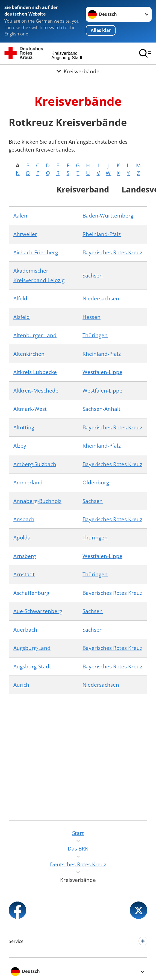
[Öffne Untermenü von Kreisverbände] (78, 71)
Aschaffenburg (31, 593)
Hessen (92, 317)
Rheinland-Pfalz (102, 234)
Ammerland (28, 483)
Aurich (21, 685)
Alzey (20, 446)
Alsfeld (22, 317)
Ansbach (24, 519)
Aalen (20, 216)
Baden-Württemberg (108, 216)
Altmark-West (30, 409)
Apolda (22, 538)
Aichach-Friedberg (36, 252)
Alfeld (20, 298)
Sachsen (93, 276)
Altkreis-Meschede (36, 391)
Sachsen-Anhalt (101, 409)
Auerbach (25, 630)
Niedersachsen (101, 298)
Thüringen (95, 335)
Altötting (24, 427)
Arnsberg (25, 556)
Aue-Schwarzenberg (38, 611)
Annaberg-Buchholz (37, 501)
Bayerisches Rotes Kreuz (112, 252)
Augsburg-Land (32, 648)
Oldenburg (96, 483)
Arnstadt (24, 574)
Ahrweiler (25, 234)
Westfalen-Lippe (102, 372)
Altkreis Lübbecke (35, 372)
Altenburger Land (35, 335)
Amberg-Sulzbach (35, 464)
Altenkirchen (29, 354)
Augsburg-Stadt (32, 667)
